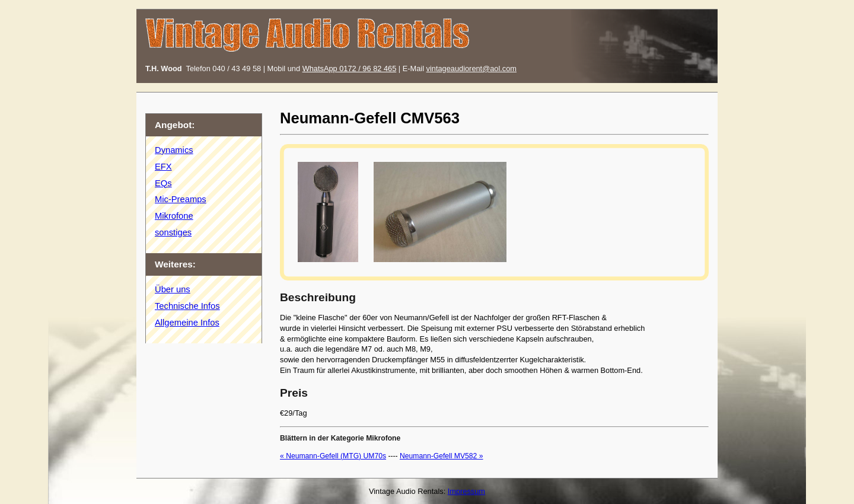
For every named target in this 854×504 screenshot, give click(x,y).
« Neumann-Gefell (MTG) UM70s (333, 456)
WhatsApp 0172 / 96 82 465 (350, 68)
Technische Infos (187, 306)
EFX (163, 167)
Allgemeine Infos (187, 323)
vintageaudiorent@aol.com (471, 68)
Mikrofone (174, 216)
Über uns (173, 289)
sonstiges (173, 232)
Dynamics (174, 150)
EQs (163, 183)
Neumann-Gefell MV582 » (442, 456)
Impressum (466, 491)
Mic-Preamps (181, 199)
